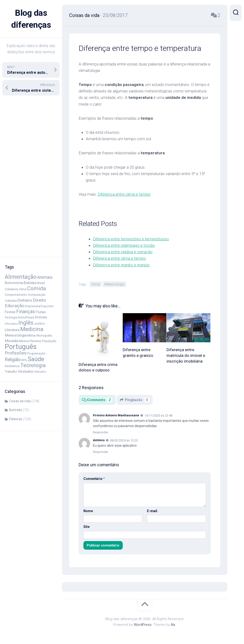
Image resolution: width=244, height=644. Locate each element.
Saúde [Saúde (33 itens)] (36, 359)
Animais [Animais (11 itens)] (45, 277)
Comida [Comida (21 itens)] (37, 288)
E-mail (152, 511)
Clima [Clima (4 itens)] (23, 289)
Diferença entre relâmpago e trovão (124, 245)
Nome (88, 511)
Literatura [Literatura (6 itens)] (12, 330)
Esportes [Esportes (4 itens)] (48, 306)
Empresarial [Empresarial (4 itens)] (33, 306)
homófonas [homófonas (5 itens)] (26, 317)
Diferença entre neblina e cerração (123, 252)
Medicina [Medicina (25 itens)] (32, 329)
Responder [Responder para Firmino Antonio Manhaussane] (101, 432)
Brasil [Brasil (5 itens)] (41, 283)
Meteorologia (114, 284)
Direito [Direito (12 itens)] (39, 300)
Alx (173, 624)
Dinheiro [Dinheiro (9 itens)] (25, 300)
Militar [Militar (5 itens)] (31, 335)
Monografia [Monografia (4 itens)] (44, 336)
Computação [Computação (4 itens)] (37, 295)
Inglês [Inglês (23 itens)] (26, 323)
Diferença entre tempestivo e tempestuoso (131, 239)
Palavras (16, 419)
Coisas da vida (20, 401)
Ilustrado (16, 410)
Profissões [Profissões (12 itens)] (16, 353)
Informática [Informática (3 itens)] (11, 324)
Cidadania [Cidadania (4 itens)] (11, 289)
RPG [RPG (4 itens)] (24, 360)
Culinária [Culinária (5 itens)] (11, 301)
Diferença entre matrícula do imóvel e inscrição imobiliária (186, 355)
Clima (96, 284)
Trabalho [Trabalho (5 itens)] (11, 371)
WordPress (143, 624)
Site (86, 526)
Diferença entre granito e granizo (121, 265)
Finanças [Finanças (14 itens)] (25, 312)
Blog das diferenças (31, 19)
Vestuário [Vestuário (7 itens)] (26, 371)
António (99, 440)
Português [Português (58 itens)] (21, 347)
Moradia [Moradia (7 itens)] (11, 341)
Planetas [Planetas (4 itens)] (35, 341)
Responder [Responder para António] (101, 452)
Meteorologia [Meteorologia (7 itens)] (16, 335)
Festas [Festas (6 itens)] (10, 312)
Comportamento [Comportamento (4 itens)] (16, 295)
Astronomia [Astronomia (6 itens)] (14, 283)
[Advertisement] (31, 176)
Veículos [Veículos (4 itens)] (40, 372)
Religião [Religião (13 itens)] (13, 360)
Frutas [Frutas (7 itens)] (41, 312)
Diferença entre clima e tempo (124, 194)
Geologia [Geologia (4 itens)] (11, 317)
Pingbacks (135, 400)
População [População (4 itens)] (49, 341)
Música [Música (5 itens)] (24, 341)
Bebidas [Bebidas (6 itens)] (30, 283)
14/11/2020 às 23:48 (158, 415)
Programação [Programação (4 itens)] (36, 354)
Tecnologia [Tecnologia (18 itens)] (33, 365)
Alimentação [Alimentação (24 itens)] (21, 277)
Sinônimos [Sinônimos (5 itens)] (12, 366)
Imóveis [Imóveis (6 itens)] (41, 317)
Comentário (94, 478)
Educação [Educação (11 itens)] (14, 306)
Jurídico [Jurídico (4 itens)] (40, 324)
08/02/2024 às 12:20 (124, 440)
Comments (97, 400)
